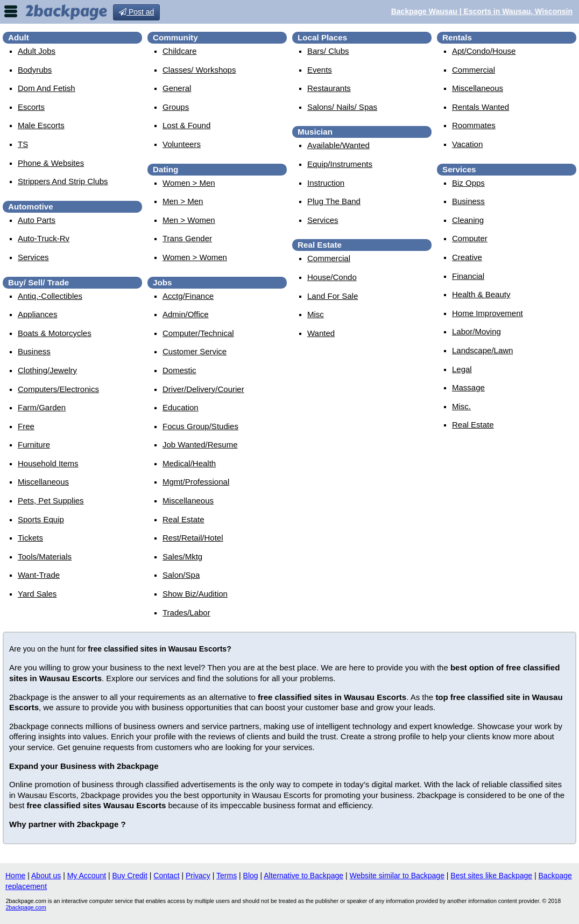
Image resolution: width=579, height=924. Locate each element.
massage (468, 387)
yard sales (37, 594)
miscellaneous (43, 482)
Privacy (198, 876)
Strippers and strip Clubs (63, 181)
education (181, 407)
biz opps (468, 183)
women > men (189, 183)
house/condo (332, 277)
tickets (30, 538)
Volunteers (182, 144)
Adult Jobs (37, 51)
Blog (251, 876)
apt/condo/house (484, 51)
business (34, 351)
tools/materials (45, 556)
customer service (195, 351)
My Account (87, 876)
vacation (467, 144)
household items (48, 463)
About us (46, 876)
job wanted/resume (200, 444)
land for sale (333, 296)
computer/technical (198, 333)
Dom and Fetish (47, 88)
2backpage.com (26, 907)
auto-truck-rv (44, 238)
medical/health (189, 463)
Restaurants (329, 88)
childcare (179, 51)
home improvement (488, 313)
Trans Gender (187, 238)
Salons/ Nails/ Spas (342, 107)
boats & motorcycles (55, 333)
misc (316, 314)
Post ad (136, 12)
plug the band (334, 201)
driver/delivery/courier (203, 389)
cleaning (468, 220)
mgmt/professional (196, 482)
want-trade (39, 575)
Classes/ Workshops (199, 70)
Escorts (31, 107)
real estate (183, 519)
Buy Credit (130, 876)
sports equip (41, 519)
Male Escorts (41, 125)
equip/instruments (340, 164)
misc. (461, 406)
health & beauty (481, 294)
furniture (34, 444)
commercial (329, 258)
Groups (176, 107)
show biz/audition (195, 594)
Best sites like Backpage (491, 876)
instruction (326, 183)
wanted (321, 333)
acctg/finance (188, 296)
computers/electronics (58, 389)
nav (11, 11)
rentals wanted (481, 107)
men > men (183, 201)
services (33, 257)
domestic (179, 370)
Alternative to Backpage (303, 876)
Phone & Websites (51, 163)
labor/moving (476, 331)
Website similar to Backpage (397, 876)
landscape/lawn (482, 350)
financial (468, 276)
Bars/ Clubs (328, 51)
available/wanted (338, 145)
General (177, 88)
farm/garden (42, 407)
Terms (227, 876)
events (320, 70)
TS (23, 144)
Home (15, 876)
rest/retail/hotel (193, 538)
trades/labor (186, 612)
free (26, 426)
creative (467, 257)
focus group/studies (200, 426)
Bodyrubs (35, 70)
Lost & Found (186, 125)
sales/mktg (182, 556)
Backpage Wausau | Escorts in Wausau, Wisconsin (482, 11)
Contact (166, 876)
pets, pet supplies (51, 500)
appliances (37, 314)
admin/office (186, 314)
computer (470, 238)
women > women (195, 257)
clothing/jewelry (47, 370)
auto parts (37, 220)
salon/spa (181, 575)
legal (462, 369)
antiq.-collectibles (50, 296)
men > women (189, 220)
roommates (474, 125)
